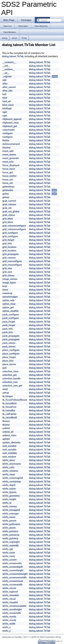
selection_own (10, 382)
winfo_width (9, 624)
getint (6, 194)
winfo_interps (10, 506)
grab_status (9, 215)
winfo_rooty (9, 556)
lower (5, 290)
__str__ (6, 73)
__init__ (6, 66)
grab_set (7, 208)
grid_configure (10, 233)
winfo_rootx (9, 553)
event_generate (11, 158)
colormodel (8, 130)
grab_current (9, 201)
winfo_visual (9, 599)
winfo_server (9, 588)
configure (8, 133)
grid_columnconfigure (14, 226)
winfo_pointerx (10, 531)
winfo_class (9, 474)
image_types (9, 283)
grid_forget (8, 240)
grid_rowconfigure (12, 261)
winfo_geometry (11, 496)
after (5, 84)
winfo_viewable (11, 595)
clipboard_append (12, 119)
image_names (10, 279)
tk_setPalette (9, 414)
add (4, 80)
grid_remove (9, 258)
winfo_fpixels (9, 492)
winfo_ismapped (11, 510)
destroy (6, 148)
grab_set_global (11, 212)
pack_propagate (11, 336)
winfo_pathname (11, 524)
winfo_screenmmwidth (15, 578)
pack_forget (9, 322)
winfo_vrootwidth (12, 613)
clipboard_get (10, 126)
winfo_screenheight (13, 570)
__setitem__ (9, 69)
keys (5, 286)
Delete (6, 140)
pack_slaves (9, 343)
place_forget (9, 357)
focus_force (9, 169)
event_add (8, 151)
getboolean (8, 187)
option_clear (9, 304)
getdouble (8, 190)
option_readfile (10, 311)
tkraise (6, 421)
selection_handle (11, 379)
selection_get (10, 375)
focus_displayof (11, 165)
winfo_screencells (12, 563)
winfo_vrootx (9, 617)
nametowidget (10, 297)
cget (5, 112)
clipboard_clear (11, 123)
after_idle (7, 91)
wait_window (9, 457)
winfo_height (9, 499)
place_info (8, 361)
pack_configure (11, 315)
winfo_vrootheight (12, 609)
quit (4, 368)
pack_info (8, 329)
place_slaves (9, 364)
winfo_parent (9, 521)
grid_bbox (8, 219)
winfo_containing (12, 482)
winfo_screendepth (13, 567)
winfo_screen (9, 560)
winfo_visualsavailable (14, 606)
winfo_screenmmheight (15, 574)
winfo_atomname (12, 464)
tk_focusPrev (9, 407)
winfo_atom (9, 460)
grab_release (9, 204)
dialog (5, 38)
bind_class (8, 105)
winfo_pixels (9, 528)
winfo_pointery (10, 538)
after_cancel (9, 87)
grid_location (9, 247)
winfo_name (9, 517)
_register (7, 76)
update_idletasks (12, 442)
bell (4, 94)
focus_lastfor (9, 176)
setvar (6, 393)
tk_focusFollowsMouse (15, 400)
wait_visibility (10, 453)
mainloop (7, 293)
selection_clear (10, 371)
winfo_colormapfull (13, 478)
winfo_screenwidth (12, 585)
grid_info (7, 243)
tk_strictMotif (10, 418)
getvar (6, 197)
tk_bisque (8, 396)
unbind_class (9, 435)
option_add (8, 300)
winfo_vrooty (9, 620)
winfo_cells (8, 467)
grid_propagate (10, 254)
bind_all (6, 101)
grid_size (7, 268)
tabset (14, 38)
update (6, 439)
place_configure (11, 350)
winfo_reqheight (11, 542)
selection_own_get (12, 386)
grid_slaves (8, 275)
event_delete (9, 155)
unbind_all (8, 432)
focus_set (8, 180)
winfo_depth (9, 485)
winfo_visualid (10, 602)
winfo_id (7, 503)
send (5, 389)
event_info (8, 162)
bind (5, 98)
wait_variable (9, 446)
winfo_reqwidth (11, 546)
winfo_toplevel (10, 592)
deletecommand (11, 144)
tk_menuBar (9, 410)
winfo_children (10, 471)
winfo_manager (11, 514)
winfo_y (6, 631)
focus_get (8, 172)
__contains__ (9, 62)
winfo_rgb (8, 549)
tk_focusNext (9, 403)
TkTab (24, 38)
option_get (8, 307)
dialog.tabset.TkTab (13, 56)
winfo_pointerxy (11, 535)
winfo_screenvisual (13, 581)
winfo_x (6, 627)
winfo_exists (9, 489)
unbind (6, 428)
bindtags (7, 108)
